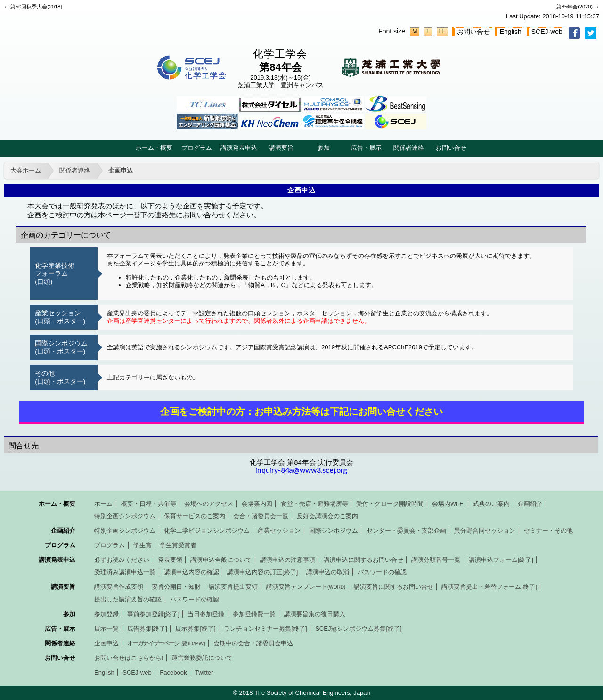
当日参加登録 (206, 614)
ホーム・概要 (154, 148)
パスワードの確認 (382, 572)
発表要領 (170, 560)
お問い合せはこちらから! (129, 658)
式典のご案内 (491, 504)
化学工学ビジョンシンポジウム (207, 531)
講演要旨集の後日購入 (315, 614)
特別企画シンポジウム (125, 516)
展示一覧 (106, 629)
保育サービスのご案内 (195, 516)
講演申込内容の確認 (191, 572)
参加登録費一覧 (254, 614)
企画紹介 (530, 504)
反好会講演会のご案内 (327, 516)
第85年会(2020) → (578, 7)
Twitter (204, 672)
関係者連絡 (409, 148)
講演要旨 (281, 148)
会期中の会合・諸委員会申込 (253, 643)
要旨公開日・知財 (176, 587)
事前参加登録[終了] (153, 614)
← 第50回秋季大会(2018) (33, 7)
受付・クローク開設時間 (390, 504)
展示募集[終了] (195, 629)
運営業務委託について (202, 658)
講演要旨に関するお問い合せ (394, 587)
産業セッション (279, 531)
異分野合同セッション (485, 531)
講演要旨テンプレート (306, 587)
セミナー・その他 (548, 531)
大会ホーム (26, 170)
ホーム (103, 504)
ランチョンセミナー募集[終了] (265, 629)
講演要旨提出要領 (233, 587)
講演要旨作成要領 (119, 587)
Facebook (173, 672)
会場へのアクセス (209, 504)
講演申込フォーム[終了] (501, 560)
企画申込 (121, 170)
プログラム (197, 148)
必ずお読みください (122, 560)
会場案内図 (257, 504)
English (511, 32)
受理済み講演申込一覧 (125, 572)
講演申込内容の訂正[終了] (262, 572)
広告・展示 (366, 148)
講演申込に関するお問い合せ (363, 560)
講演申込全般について (221, 560)
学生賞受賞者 (178, 545)
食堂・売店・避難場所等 (314, 504)
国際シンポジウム (334, 531)
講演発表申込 (239, 148)
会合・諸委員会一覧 (261, 516)
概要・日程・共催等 (149, 504)
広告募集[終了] (147, 629)
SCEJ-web (547, 32)
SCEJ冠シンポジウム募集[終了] (358, 629)
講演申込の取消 (328, 572)
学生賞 (143, 545)
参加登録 (106, 614)
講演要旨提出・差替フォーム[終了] (489, 587)
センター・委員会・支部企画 (406, 531)
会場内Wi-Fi (448, 504)
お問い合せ (473, 32)
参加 (324, 148)
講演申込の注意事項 (288, 560)
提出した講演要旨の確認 (128, 599)
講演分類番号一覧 (436, 560)
